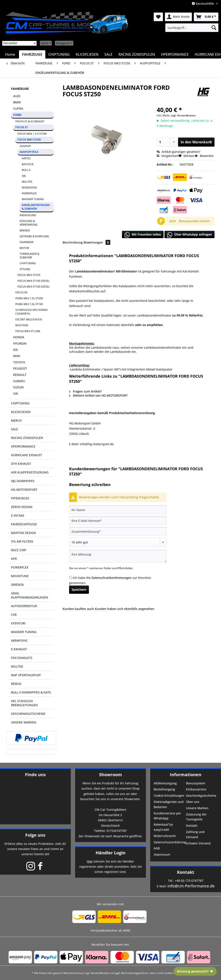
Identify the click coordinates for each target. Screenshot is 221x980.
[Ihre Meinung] (118, 556)
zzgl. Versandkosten (183, 115)
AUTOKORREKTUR (24, 606)
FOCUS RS (21, 292)
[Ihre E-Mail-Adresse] (118, 521)
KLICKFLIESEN (21, 412)
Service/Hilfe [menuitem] (203, 4)
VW (16, 393)
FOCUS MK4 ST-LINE (28, 331)
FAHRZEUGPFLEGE (24, 524)
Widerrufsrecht (165, 836)
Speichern (79, 590)
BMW (17, 102)
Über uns (193, 802)
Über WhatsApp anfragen (189, 235)
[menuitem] (192, 28)
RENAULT (20, 375)
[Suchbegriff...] (192, 28)
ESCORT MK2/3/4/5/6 (29, 319)
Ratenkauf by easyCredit (163, 827)
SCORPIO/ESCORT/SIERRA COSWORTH (32, 312)
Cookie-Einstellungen (169, 796)
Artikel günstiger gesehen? (178, 152)
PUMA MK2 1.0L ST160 (29, 304)
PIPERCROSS (20, 498)
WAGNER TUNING (33, 199)
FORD (17, 115)
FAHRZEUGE (20, 89)
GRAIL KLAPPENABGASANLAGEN (30, 595)
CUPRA (18, 108)
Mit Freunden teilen (143, 235)
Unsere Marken (197, 808)
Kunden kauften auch (78, 609)
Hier (90, 861)
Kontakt (192, 826)
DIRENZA (17, 585)
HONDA (19, 337)
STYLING (25, 269)
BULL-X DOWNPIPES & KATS (31, 692)
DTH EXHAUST (21, 464)
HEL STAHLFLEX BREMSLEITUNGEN (24, 703)
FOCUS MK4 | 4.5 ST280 (32, 134)
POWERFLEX (29, 193)
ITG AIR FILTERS (22, 541)
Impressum (162, 854)
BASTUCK (28, 164)
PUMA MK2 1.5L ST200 (29, 298)
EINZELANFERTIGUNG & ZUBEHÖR (36, 207)
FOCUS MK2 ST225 (29, 275)
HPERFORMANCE (23, 446)
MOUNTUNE (20, 576)
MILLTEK (27, 182)
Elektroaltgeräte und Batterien (169, 804)
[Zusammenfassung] (118, 531)
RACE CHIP (19, 550)
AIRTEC (26, 158)
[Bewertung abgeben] (118, 542)
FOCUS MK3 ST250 (29, 140)
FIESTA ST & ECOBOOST (30, 121)
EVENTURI (18, 623)
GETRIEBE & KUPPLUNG (34, 236)
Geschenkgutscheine (201, 796)
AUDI (17, 96)
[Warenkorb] (206, 17)
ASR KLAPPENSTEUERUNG (30, 472)
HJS (24, 176)
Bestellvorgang (164, 789)
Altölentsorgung (165, 783)
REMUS (16, 684)
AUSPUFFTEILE (29, 152)
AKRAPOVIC (19, 640)
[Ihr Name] (118, 510)
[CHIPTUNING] (59, 54)
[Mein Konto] (178, 17)
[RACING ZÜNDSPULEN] (137, 54)
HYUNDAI (20, 343)
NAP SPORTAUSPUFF (26, 675)
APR (14, 559)
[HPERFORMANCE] (175, 54)
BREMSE (25, 230)
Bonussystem (196, 783)
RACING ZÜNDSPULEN (27, 438)
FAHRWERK (27, 242)
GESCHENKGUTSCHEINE (28, 714)
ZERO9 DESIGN (22, 507)
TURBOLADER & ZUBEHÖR (29, 256)
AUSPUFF (25, 146)
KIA (16, 350)
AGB (157, 848)
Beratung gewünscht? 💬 (195, 971)
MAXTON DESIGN (23, 533)
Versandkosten (100, 973)
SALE (14, 429)
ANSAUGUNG (28, 215)
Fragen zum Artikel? (85, 391)
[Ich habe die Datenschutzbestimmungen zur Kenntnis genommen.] (70, 577)
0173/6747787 (117, 831)
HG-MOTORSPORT (24, 490)
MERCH (16, 420)
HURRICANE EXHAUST (27, 455)
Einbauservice (196, 789)
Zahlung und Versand (195, 834)
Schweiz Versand (198, 843)
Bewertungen (97, 242)
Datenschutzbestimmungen (112, 578)
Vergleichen (168, 156)
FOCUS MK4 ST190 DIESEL (34, 281)
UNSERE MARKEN (24, 722)
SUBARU (19, 381)
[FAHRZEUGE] (32, 54)
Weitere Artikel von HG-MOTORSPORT (98, 395)
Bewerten (204, 156)
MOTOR (24, 248)
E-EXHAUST (19, 649)
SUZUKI (18, 387)
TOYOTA (19, 362)
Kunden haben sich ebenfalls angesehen (125, 609)
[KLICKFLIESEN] (87, 54)
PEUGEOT (20, 368)
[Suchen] (214, 28)
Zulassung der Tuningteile (196, 817)
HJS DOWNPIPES (23, 481)
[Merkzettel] (158, 17)
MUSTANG (22, 325)
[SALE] (108, 54)
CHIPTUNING (28, 263)
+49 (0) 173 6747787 (189, 881)
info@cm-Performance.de (191, 886)
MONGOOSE (29, 188)
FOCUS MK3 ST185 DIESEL (34, 287)
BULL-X (26, 170)
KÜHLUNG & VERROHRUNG (29, 223)
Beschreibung (73, 242)
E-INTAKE (18, 515)
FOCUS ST (22, 127)
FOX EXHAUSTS (22, 658)
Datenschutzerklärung (169, 842)
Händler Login (110, 853)
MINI (17, 356)
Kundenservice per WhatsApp (167, 816)
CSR (14, 615)
